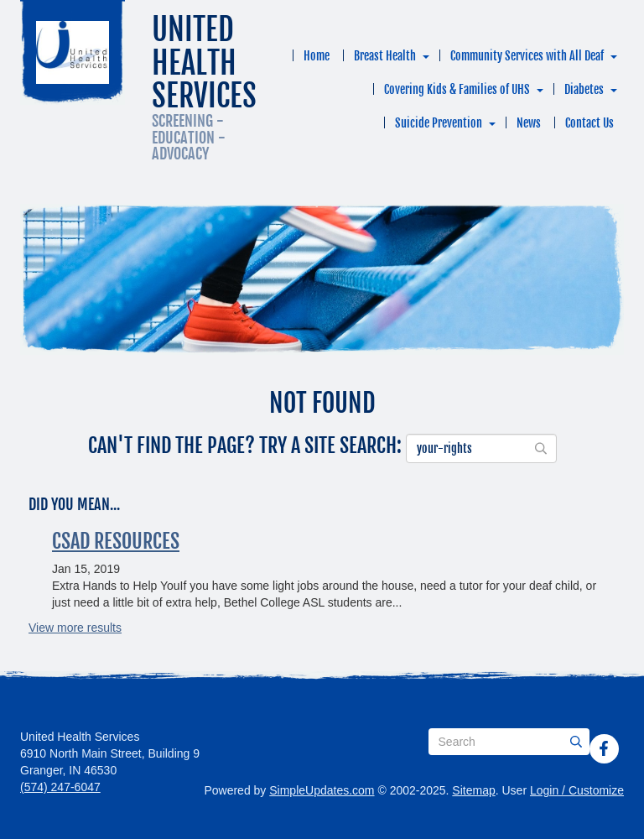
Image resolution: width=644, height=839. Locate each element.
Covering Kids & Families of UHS (457, 89)
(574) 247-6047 (60, 787)
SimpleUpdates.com (322, 790)
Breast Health (385, 56)
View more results (75, 628)
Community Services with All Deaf (527, 56)
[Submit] (576, 742)
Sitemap (473, 790)
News (529, 123)
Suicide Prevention (439, 123)
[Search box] (509, 742)
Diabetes (584, 89)
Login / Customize (577, 790)
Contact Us (589, 123)
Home (317, 56)
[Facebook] (604, 748)
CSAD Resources (116, 541)
